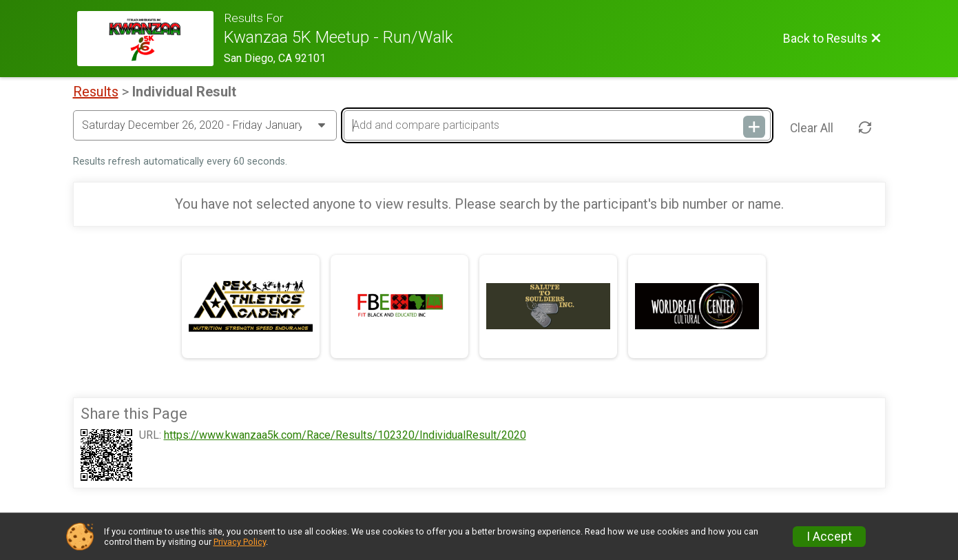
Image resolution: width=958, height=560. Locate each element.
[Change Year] (205, 125)
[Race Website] (151, 39)
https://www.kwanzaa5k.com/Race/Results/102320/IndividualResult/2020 (345, 435)
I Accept (829, 537)
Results (96, 92)
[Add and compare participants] (557, 125)
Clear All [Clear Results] (812, 128)
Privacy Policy (240, 542)
